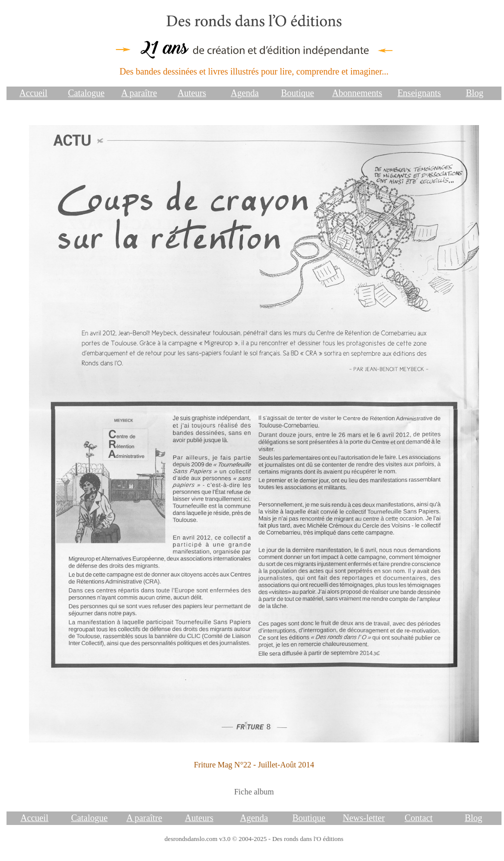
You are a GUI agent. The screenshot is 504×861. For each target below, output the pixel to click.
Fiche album (254, 792)
